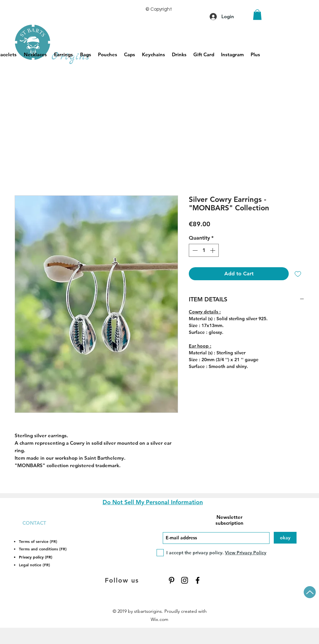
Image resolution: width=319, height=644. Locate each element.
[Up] (310, 592)
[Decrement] (194, 250)
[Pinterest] (172, 580)
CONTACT (34, 523)
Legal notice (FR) (35, 565)
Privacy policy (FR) (36, 557)
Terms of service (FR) (38, 541)
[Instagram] (185, 580)
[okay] (285, 538)
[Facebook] (198, 580)
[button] (257, 15)
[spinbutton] (204, 250)
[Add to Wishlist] (298, 274)
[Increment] (213, 250)
